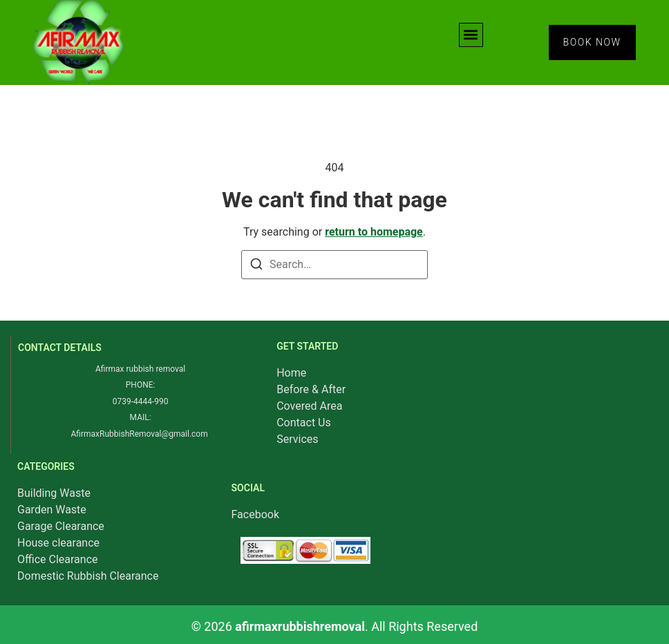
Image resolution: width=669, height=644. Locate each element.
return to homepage (374, 232)
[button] (471, 35)
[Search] (256, 266)
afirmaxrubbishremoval (300, 626)
